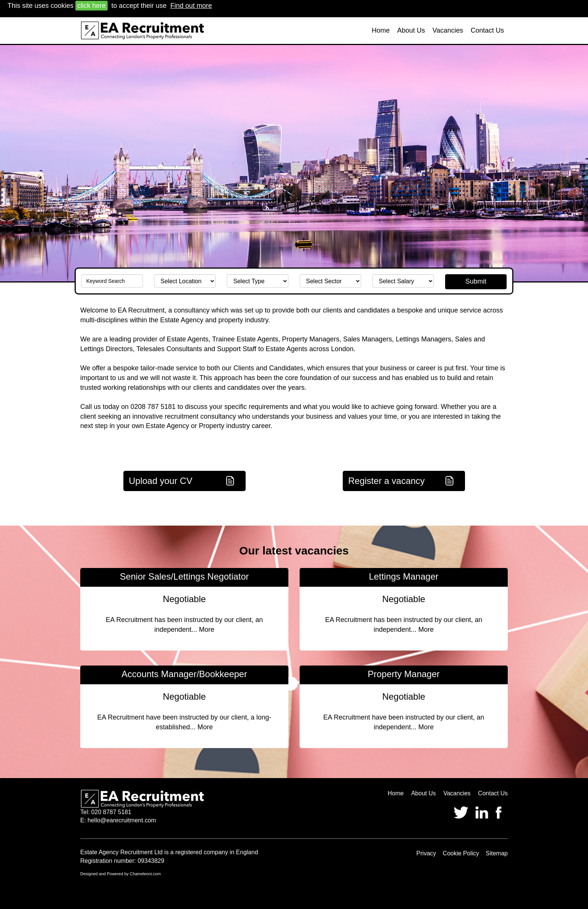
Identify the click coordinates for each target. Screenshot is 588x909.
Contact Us (487, 30)
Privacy (426, 853)
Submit (476, 281)
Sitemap (497, 853)
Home (381, 30)
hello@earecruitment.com (122, 820)
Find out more (191, 6)
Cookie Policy (461, 853)
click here (91, 6)
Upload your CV (161, 481)
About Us (411, 30)
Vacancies (448, 30)
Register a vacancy (387, 481)
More (207, 630)
